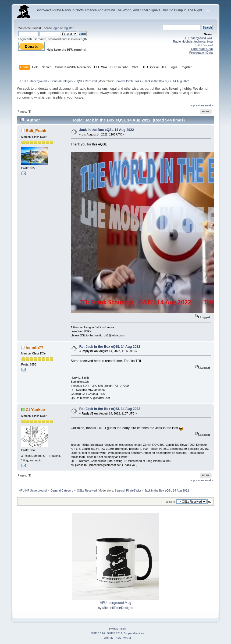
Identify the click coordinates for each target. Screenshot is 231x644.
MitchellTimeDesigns (118, 608)
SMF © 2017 (115, 633)
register (68, 28)
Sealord (120, 81)
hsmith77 (35, 347)
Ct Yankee (35, 410)
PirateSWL (133, 81)
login (56, 28)
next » (209, 105)
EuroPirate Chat (202, 49)
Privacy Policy (118, 629)
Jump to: (171, 502)
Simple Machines (134, 633)
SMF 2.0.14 (98, 633)
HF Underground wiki (198, 38)
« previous (197, 105)
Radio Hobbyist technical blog (193, 41)
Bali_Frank (36, 130)
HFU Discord (204, 45)
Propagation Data (201, 53)
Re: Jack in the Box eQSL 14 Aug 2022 (110, 347)
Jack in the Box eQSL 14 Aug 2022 (107, 130)
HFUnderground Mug (115, 603)
